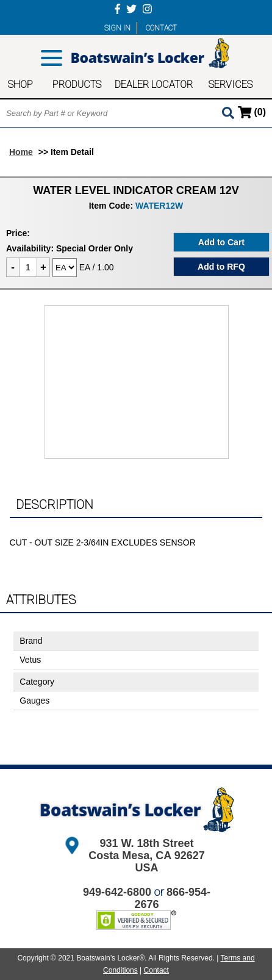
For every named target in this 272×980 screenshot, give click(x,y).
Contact (156, 970)
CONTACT (161, 28)
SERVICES (231, 85)
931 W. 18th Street (146, 843)
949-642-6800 (117, 892)
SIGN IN (117, 28)
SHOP (20, 85)
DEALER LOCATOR (154, 85)
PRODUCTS (77, 85)
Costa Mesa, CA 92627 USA (146, 862)
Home (21, 152)
